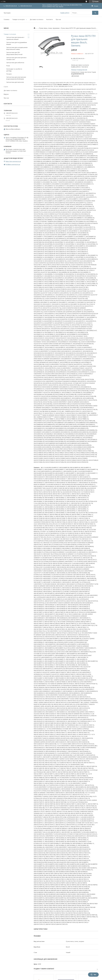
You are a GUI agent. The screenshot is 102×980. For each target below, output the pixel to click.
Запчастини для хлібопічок (15, 63)
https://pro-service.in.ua (13, 161)
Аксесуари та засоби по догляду (14, 70)
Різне (8, 66)
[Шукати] (95, 13)
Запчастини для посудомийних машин (17, 43)
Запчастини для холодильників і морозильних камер (17, 48)
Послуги (9, 74)
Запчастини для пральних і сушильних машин (15, 38)
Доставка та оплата (37, 19)
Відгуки (6, 94)
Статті (6, 87)
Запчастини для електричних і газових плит (16, 58)
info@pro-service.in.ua (13, 164)
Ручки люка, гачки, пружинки (49, 28)
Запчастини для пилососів (15, 82)
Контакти (49, 19)
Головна (7, 19)
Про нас (58, 19)
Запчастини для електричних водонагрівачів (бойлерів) (16, 78)
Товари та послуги (18, 19)
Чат (93, 975)
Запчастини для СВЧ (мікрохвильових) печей (14, 53)
